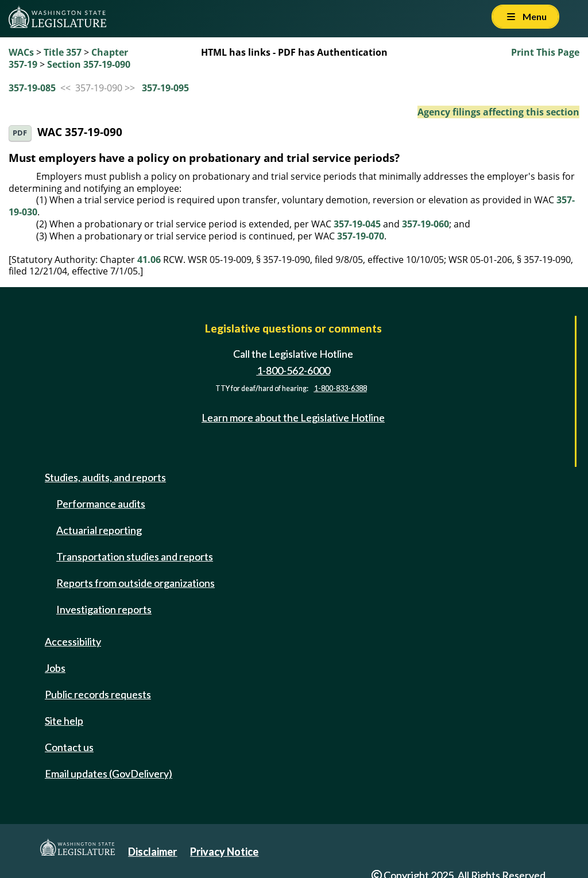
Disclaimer (152, 852)
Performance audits (101, 504)
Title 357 (63, 52)
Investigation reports (104, 609)
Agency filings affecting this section (498, 112)
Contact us (69, 747)
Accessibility (73, 641)
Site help (64, 721)
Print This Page (545, 52)
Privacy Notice (224, 852)
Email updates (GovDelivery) (109, 773)
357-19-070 (361, 236)
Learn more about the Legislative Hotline (293, 417)
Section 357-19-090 (89, 64)
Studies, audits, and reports (105, 477)
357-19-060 (425, 224)
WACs (21, 52)
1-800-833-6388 (341, 388)
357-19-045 (357, 224)
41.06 (149, 260)
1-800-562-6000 (293, 370)
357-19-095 (165, 88)
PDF (20, 133)
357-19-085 (32, 88)
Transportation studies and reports (135, 556)
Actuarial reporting (99, 530)
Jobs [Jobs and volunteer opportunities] (55, 668)
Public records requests (98, 694)
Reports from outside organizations (136, 583)
